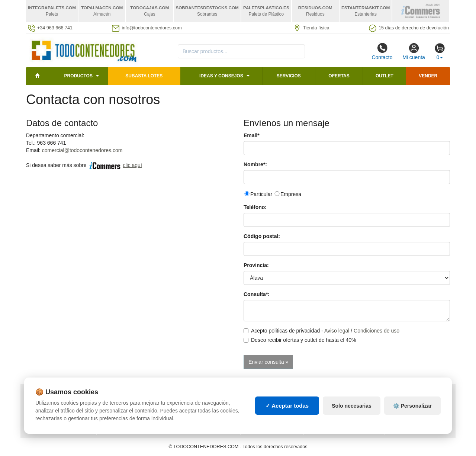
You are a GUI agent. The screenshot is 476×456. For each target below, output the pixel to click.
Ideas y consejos (221, 76)
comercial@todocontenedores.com (82, 150)
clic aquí (132, 165)
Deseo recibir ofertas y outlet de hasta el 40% (300, 340)
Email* (252, 135)
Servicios (289, 76)
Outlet (385, 76)
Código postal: (262, 236)
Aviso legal (337, 331)
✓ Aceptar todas (287, 415)
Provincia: (256, 265)
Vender (428, 76)
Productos (78, 76)
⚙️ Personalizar (412, 414)
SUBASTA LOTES (144, 76)
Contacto (382, 51)
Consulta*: (257, 294)
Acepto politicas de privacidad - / (321, 331)
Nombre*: (255, 164)
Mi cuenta (414, 51)
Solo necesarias (352, 414)
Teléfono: (255, 207)
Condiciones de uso (377, 331)
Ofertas (339, 76)
